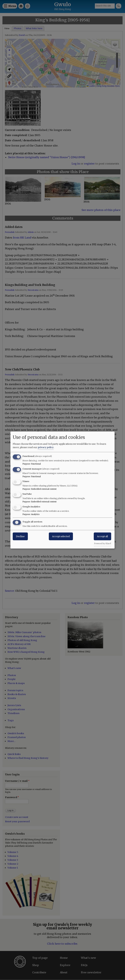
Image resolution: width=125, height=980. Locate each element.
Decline (20, 536)
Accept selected (61, 536)
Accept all (102, 536)
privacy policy (46, 447)
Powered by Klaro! (103, 543)
